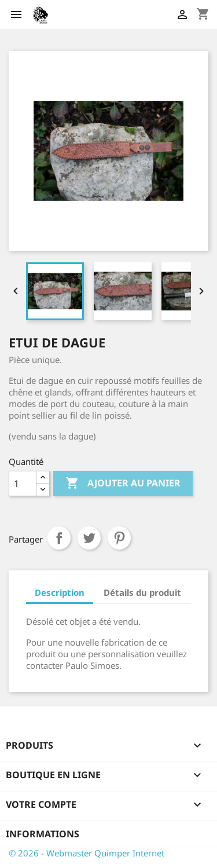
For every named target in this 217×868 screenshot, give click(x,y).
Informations (43, 834)
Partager (59, 538)
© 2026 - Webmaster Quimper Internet (87, 853)
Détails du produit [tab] (142, 592)
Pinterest (119, 538)
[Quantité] (23, 484)
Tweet (89, 538)
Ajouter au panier (123, 484)
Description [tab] (60, 592)
